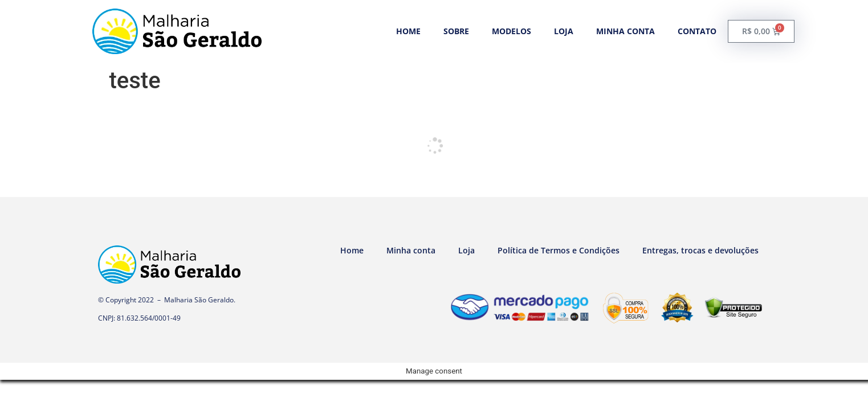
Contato (697, 31)
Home (408, 31)
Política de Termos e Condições (559, 250)
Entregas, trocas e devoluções (700, 250)
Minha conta (625, 31)
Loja (564, 31)
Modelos (512, 31)
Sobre (456, 31)
